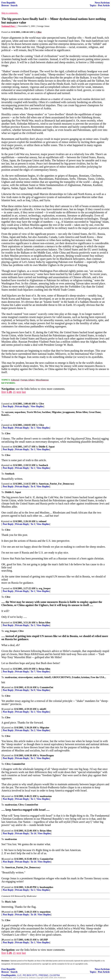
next (19, 392)
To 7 (33, 672)
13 (3, 755)
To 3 (33, 524)
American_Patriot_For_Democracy (56, 484)
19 (3, 912)
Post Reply (8, 406)
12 (3, 728)
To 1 (33, 428)
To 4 (33, 487)
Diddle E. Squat (47, 447)
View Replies (37, 406)
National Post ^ (9, 26)
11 (3, 709)
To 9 (33, 690)
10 (3, 687)
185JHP (44, 940)
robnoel (43, 521)
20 (3, 940)
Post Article (104, 5)
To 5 (33, 890)
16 (3, 859)
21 (14, 392)
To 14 (33, 833)
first (4, 392)
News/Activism (102, 3)
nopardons (45, 912)
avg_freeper (45, 588)
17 (3, 887)
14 (3, 796)
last (24, 392)
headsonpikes (47, 887)
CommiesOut (47, 687)
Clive (41, 404)
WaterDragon (47, 755)
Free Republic (8, 3)
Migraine (45, 728)
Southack (43, 465)
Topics (93, 5)
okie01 (43, 709)
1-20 (9, 392)
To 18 (33, 915)
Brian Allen (45, 623)
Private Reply (22, 406)
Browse (5, 5)
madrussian (46, 796)
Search (14, 5)
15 (3, 831)
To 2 (33, 730)
